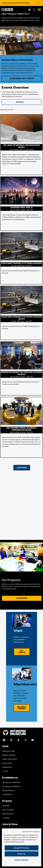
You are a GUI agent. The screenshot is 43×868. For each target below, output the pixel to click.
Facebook (4, 740)
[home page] (7, 10)
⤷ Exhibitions (8, 794)
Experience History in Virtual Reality (17, 60)
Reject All (21, 854)
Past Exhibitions (8, 790)
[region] (21, 847)
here (28, 3)
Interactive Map (8, 751)
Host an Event (8, 814)
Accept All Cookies (21, 848)
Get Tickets (22, 652)
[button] (34, 10)
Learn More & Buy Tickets (22, 78)
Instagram (11, 740)
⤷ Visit (5, 771)
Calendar (6, 806)
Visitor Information (10, 759)
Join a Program (8, 810)
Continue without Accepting (31, 831)
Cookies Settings (21, 860)
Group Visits (7, 763)
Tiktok (18, 740)
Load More (22, 468)
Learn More (22, 598)
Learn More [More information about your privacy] (20, 842)
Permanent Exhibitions (11, 782)
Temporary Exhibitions (11, 786)
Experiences (7, 767)
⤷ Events (6, 818)
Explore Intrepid (9, 755)
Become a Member (22, 708)
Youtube (33, 740)
